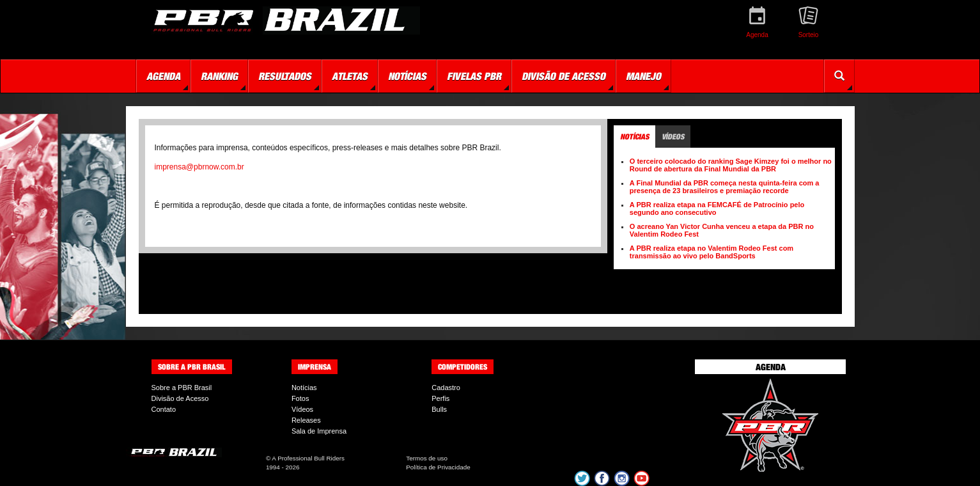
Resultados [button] (285, 76)
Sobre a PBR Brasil (182, 388)
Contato (164, 409)
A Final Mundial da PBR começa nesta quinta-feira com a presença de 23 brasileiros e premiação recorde (725, 187)
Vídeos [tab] (673, 137)
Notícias (304, 388)
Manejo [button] (643, 76)
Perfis (440, 398)
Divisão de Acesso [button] (564, 76)
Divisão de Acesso (180, 398)
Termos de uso (427, 458)
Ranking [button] (219, 76)
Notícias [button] (407, 76)
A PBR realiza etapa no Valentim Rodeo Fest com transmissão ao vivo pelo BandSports (712, 252)
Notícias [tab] (634, 137)
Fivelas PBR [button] (474, 76)
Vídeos (302, 409)
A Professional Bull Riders (308, 458)
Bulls (439, 409)
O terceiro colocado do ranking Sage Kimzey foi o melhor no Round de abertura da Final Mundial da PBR (731, 165)
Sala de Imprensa (319, 431)
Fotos (300, 398)
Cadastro (446, 388)
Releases (306, 420)
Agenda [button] (163, 76)
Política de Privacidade (438, 467)
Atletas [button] (350, 76)
